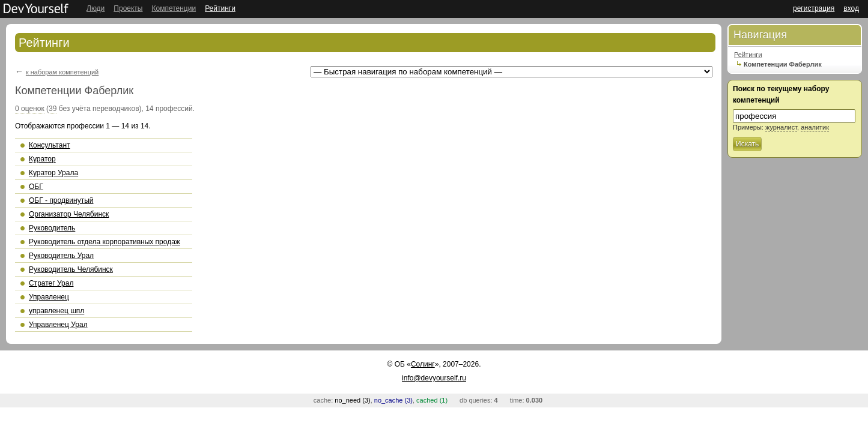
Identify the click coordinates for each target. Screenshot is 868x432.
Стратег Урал (51, 283)
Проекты (128, 8)
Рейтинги (220, 8)
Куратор (42, 159)
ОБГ (36, 187)
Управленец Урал (58, 325)
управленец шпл (56, 311)
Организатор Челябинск (69, 214)
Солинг (423, 364)
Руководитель (52, 228)
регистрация (814, 8)
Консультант (50, 145)
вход (851, 8)
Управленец (49, 297)
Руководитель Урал (61, 256)
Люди (96, 8)
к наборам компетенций (62, 72)
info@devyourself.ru (434, 378)
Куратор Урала (53, 173)
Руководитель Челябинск (71, 269)
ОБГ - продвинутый (61, 200)
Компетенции (174, 8)
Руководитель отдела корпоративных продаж (105, 242)
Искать (747, 144)
